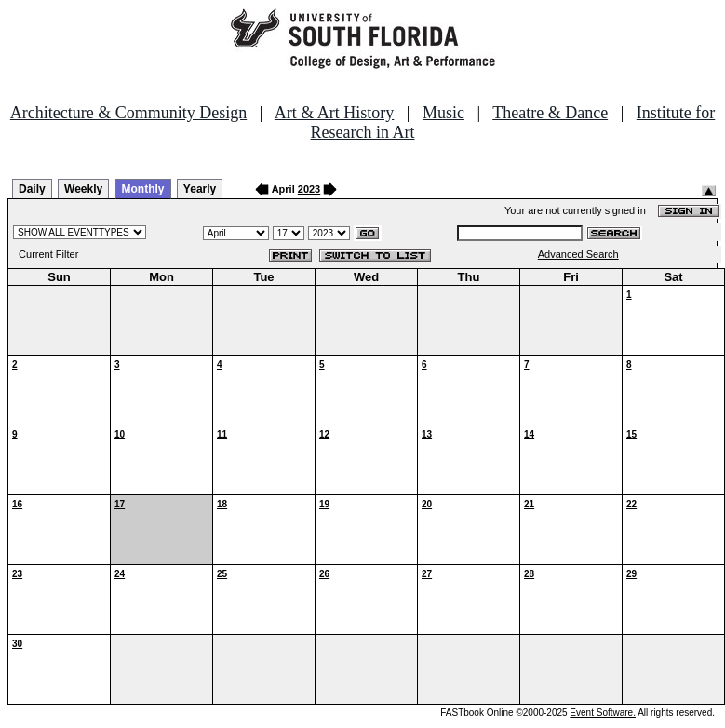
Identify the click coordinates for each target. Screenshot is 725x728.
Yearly (200, 189)
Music (443, 113)
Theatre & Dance (550, 113)
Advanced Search (578, 254)
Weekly (83, 189)
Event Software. (603, 713)
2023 (309, 189)
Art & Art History (335, 113)
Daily (32, 189)
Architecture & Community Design (128, 113)
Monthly (143, 189)
